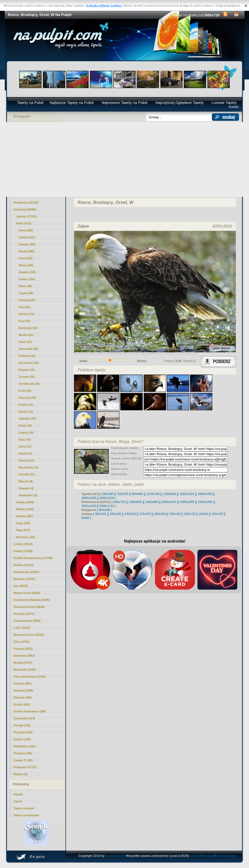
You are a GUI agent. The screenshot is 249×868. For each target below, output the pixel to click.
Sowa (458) (26, 230)
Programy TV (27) (25, 767)
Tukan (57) (25, 342)
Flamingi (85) (27, 300)
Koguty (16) (26, 433)
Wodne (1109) (25, 509)
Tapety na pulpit (24, 808)
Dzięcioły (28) (27, 398)
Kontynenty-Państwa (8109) (32, 600)
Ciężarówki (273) (24, 718)
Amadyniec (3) (28, 495)
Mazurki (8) (26, 481)
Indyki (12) (25, 453)
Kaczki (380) (27, 251)
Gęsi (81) (24, 307)
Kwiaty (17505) (23, 551)
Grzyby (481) (22, 704)
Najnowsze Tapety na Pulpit (124, 102)
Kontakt (208, 856)
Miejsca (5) (21, 774)
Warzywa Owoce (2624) (29, 635)
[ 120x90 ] (203, 514)
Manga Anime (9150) (27, 593)
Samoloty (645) (23, 690)
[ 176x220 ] (145, 514)
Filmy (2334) (22, 642)
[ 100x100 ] (217, 514)
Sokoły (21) (26, 412)
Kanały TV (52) (23, 760)
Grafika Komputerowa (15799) (33, 558)
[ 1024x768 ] (153, 494)
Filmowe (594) (23, 697)
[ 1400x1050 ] (205, 494)
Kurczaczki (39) (29, 363)
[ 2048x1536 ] (107, 498)
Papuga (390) (27, 244)
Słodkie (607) (25, 516)
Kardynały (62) (28, 328)
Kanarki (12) (27, 460)
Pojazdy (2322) (23, 649)
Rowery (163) (22, 739)
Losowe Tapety (224, 102)
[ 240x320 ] (130, 514)
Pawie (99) (25, 286)
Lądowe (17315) (26, 216)
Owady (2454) (25, 502)
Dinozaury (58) (26, 537)
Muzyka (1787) (23, 663)
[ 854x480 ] (105, 510)
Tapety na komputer (27, 815)
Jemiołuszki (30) (29, 384)
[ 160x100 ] (160, 514)
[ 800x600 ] (137, 494)
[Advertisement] (125, 159)
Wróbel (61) (26, 335)
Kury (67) (25, 321)
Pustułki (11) (27, 474)
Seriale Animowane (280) (30, 711)
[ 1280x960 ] (169, 494)
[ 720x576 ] (122, 494)
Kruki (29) (25, 391)
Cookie (195, 856)
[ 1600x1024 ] (169, 502)
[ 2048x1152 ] (107, 506)
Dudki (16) (25, 426)
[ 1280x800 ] (135, 502)
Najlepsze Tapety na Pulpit (72, 102)
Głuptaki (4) (26, 488)
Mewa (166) (26, 265)
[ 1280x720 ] (119, 502)
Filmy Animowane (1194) (30, 677)
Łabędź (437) (27, 237)
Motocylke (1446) (25, 670)
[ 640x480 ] (108, 494)
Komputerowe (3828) (27, 621)
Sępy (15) (25, 439)
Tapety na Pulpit (30, 102)
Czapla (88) (26, 293)
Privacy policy (226, 856)
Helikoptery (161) (25, 746)
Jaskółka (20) (27, 419)
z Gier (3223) (22, 628)
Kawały (18, 794)
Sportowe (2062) (24, 656)
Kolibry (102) (27, 279)
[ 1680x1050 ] (187, 502)
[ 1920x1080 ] (205, 502)
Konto (234, 107)
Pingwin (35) (27, 370)
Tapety (18, 801)
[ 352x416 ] (100, 514)
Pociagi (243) (22, 725)
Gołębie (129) (27, 272)
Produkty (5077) (24, 614)
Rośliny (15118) (24, 565)
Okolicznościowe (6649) (29, 607)
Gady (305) (23, 523)
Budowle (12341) (25, 579)
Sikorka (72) (26, 314)
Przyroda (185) (23, 732)
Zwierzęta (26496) (25, 209)
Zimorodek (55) (29, 349)
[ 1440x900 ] (152, 502)
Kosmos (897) (23, 683)
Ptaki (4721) (24, 223)
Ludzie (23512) (23, 544)
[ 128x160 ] (174, 514)
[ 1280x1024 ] (187, 494)
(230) (26, 258)
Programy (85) (23, 753)
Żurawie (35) (27, 377)
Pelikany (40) (27, 356)
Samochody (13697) (27, 572)
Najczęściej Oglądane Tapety (180, 102)
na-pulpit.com (115, 856)
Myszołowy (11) (29, 467)
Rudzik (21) (26, 405)
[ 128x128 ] (189, 514)
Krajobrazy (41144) (26, 202)
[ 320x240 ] (115, 514)
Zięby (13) (25, 446)
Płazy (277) (23, 530)
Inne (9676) (21, 586)
